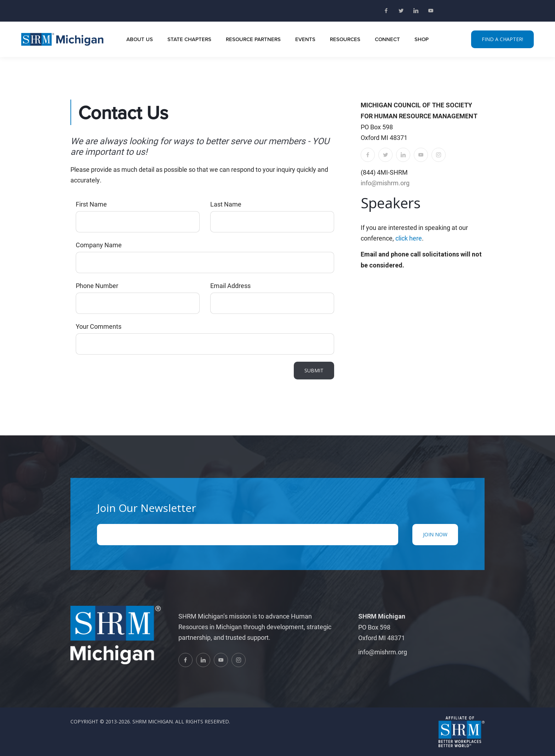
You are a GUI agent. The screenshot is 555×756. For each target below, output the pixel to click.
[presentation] (130, 376)
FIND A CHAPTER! (502, 39)
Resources (345, 39)
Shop (422, 39)
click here (409, 238)
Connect (387, 39)
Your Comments (99, 326)
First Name (91, 204)
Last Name (226, 204)
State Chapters (189, 39)
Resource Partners (253, 39)
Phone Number (97, 286)
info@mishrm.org (385, 183)
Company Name (99, 245)
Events (305, 39)
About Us (140, 39)
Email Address (230, 286)
